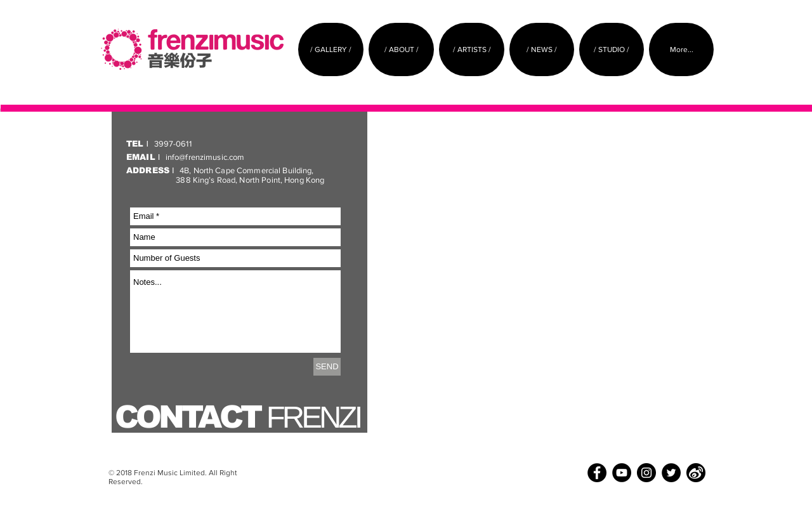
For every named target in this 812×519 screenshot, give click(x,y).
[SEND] (327, 367)
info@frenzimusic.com (185, 157)
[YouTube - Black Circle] (622, 473)
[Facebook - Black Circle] (597, 473)
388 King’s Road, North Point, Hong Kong (225, 180)
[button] (401, 49)
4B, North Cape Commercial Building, (221, 170)
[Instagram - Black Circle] (646, 473)
